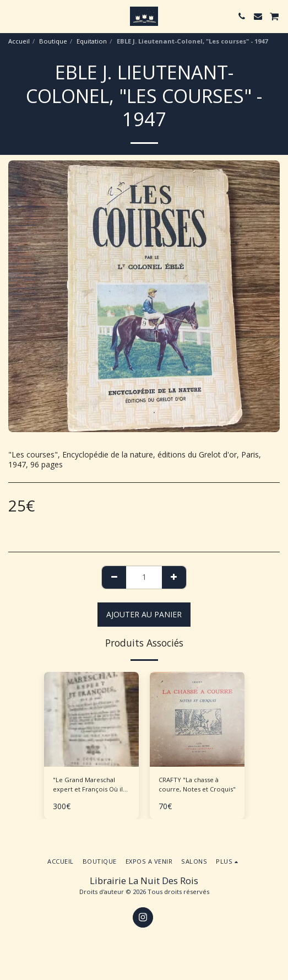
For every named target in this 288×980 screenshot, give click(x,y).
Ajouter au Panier (144, 614)
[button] (12, 16)
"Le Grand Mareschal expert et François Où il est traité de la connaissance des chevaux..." (88, 785)
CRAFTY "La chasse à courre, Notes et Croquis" (197, 784)
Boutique (53, 41)
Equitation (92, 41)
